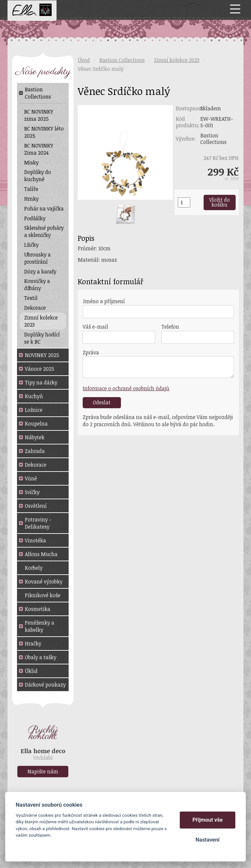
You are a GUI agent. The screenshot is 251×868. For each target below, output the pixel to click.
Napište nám (43, 771)
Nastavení (207, 840)
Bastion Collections (122, 60)
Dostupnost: (188, 108)
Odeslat (102, 402)
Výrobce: (186, 139)
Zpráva (91, 352)
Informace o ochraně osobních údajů (126, 388)
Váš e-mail (95, 327)
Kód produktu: (188, 122)
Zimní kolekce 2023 (177, 60)
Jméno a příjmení (104, 301)
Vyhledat (193, 9)
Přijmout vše (208, 820)
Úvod (84, 60)
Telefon (170, 327)
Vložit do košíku (219, 202)
